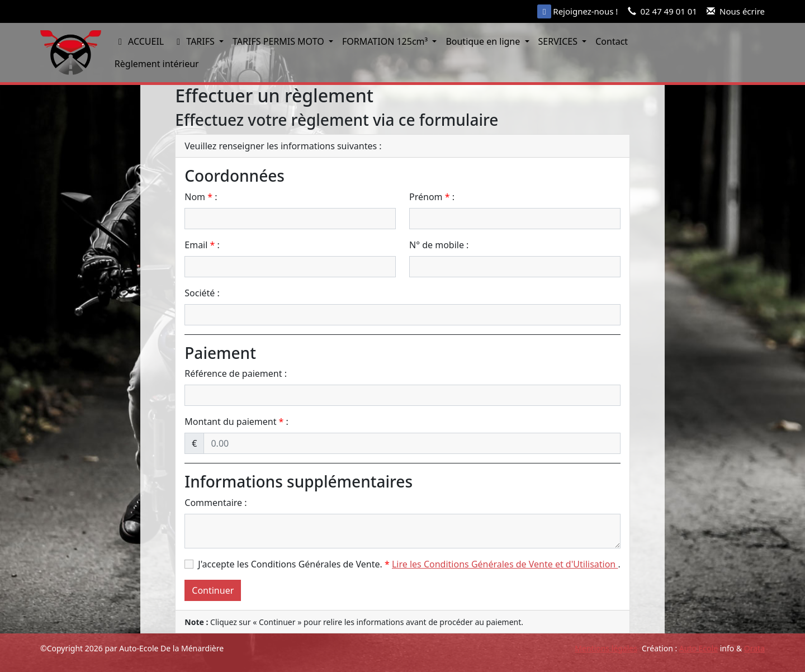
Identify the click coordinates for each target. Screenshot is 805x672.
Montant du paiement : (236, 422)
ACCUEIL (139, 41)
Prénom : (432, 197)
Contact (612, 41)
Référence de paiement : (236, 373)
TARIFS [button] (195, 41)
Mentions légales (606, 648)
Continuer (213, 590)
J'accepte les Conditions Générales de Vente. (294, 564)
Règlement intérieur (157, 64)
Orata (754, 648)
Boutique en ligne (484, 41)
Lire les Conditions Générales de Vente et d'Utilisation (505, 564)
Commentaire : (216, 503)
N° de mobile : (439, 245)
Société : (202, 293)
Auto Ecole (699, 648)
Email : (202, 245)
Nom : (201, 197)
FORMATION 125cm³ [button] (386, 41)
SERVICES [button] (559, 41)
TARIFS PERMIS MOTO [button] (280, 41)
